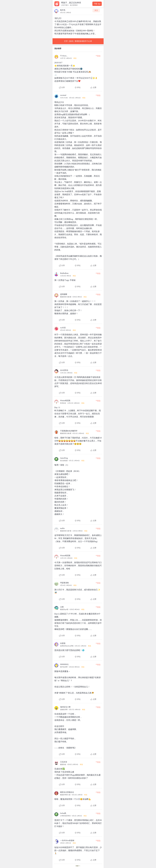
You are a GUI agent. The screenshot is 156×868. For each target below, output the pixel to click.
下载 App (97, 4)
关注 (96, 10)
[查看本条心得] (78, 71)
